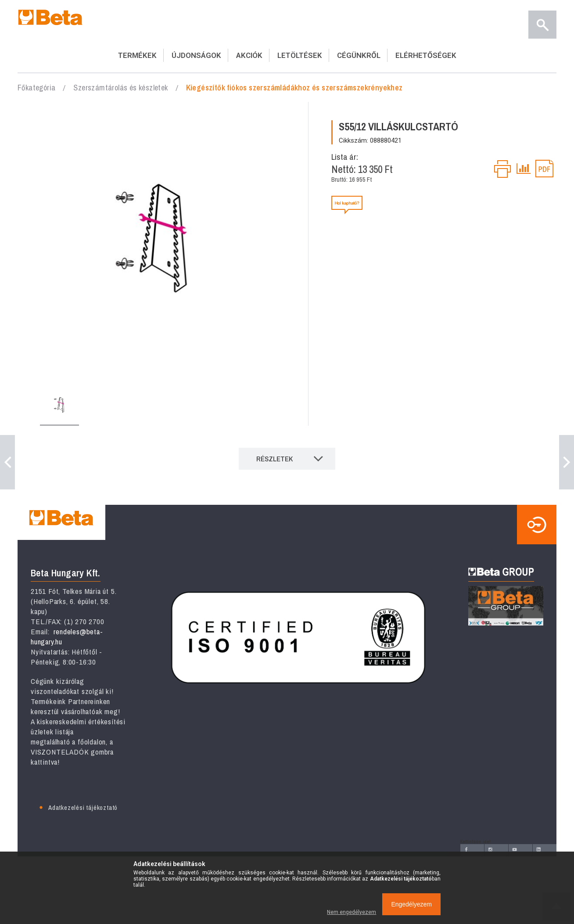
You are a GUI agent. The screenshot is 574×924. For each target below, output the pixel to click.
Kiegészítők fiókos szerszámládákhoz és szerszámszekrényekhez (294, 88)
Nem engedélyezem (352, 912)
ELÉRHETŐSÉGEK (426, 55)
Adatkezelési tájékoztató (83, 807)
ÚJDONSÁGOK (196, 55)
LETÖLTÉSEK (300, 55)
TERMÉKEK (137, 55)
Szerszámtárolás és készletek (120, 88)
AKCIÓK (249, 55)
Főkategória (36, 88)
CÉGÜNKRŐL (359, 55)
